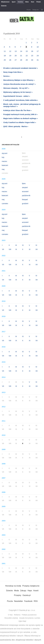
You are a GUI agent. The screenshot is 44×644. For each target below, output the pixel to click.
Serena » (7, 76)
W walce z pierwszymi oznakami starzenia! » (21, 68)
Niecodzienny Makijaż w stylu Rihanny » (19, 80)
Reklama (17, 615)
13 (16, 51)
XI (30, 249)
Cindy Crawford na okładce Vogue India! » (20, 122)
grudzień (25, 204)
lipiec (24, 183)
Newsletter (19, 601)
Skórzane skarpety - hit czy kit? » (16, 88)
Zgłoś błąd (22, 621)
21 (21, 56)
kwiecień (5, 165)
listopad (25, 200)
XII (37, 249)
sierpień (25, 187)
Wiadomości (5, 2)
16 (32, 51)
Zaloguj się (35, 10)
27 (16, 60)
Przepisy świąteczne (31, 586)
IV (23, 245)
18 (5, 56)
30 (32, 60)
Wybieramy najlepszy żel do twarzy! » (18, 92)
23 (32, 56)
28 (21, 60)
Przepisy (18, 595)
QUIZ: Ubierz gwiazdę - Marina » (16, 126)
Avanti (36, 591)
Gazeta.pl (27, 595)
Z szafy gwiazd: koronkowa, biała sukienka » (21, 100)
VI (36, 245)
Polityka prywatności (29, 615)
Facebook (28, 601)
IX (16, 249)
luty (3, 157)
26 (10, 60)
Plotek (39, 2)
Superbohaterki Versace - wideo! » (17, 96)
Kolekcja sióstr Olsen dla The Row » (17, 110)
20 (16, 56)
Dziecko (4, 6)
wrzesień (25, 191)
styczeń (5, 153)
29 (27, 60)
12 (10, 51)
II (9, 245)
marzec (4, 161)
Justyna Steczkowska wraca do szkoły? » (19, 84)
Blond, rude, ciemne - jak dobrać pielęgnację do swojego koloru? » (22, 105)
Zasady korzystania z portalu (30, 618)
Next (33, 2)
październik (26, 195)
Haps (30, 591)
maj (3, 169)
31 (38, 60)
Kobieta (20, 2)
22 (27, 56)
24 (38, 56)
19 (10, 56)
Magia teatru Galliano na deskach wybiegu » (20, 118)
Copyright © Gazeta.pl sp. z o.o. (22, 610)
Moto (27, 2)
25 (5, 60)
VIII (10, 249)
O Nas (10, 615)
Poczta (29, 10)
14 (21, 51)
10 (38, 47)
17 (38, 51)
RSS (36, 601)
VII (3, 249)
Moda (16, 591)
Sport (14, 2)
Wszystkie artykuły (11, 618)
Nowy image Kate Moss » (13, 72)
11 (5, 51)
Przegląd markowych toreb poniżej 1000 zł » (20, 114)
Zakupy (23, 591)
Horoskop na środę (13, 586)
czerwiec (5, 204)
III (16, 245)
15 (27, 51)
